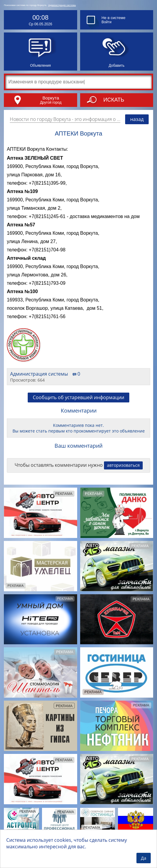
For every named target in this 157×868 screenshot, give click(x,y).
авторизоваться (123, 465)
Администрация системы (62, 5)
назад (137, 119)
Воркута (51, 98)
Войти (107, 22)
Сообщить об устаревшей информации (78, 397)
